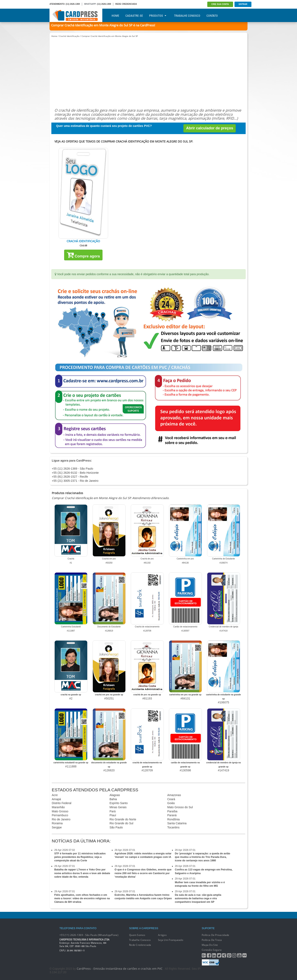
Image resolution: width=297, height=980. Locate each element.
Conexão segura (212, 950)
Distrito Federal (62, 803)
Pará (113, 811)
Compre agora (83, 255)
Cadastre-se (134, 16)
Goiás (171, 803)
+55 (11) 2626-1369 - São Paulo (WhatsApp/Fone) (89, 935)
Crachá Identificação (69, 36)
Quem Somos (137, 935)
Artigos (162, 935)
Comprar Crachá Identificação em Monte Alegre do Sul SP (110, 36)
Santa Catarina (177, 823)
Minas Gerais (118, 807)
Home (115, 16)
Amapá (56, 799)
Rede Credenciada (140, 945)
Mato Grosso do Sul (180, 807)
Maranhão (58, 807)
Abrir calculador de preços (210, 128)
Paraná (172, 815)
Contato (212, 16)
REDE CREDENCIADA (126, 4)
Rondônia (173, 819)
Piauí (113, 815)
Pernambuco (60, 815)
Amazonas (174, 795)
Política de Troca (212, 940)
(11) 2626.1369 (104, 4)
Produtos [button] (158, 16)
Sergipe (57, 827)
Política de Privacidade (215, 935)
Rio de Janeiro (61, 819)
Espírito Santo (119, 803)
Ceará (171, 799)
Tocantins (173, 827)
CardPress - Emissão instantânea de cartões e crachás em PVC (120, 969)
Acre (55, 795)
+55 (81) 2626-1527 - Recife (70, 477)
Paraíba (172, 811)
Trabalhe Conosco (187, 16)
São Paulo (116, 827)
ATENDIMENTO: (57, 4)
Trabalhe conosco (140, 940)
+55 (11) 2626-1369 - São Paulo (72, 469)
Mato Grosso (60, 811)
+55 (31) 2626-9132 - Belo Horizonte (75, 473)
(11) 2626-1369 (73, 4)
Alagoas (115, 795)
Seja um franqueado (171, 940)
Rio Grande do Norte (123, 819)
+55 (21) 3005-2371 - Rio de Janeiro (75, 481)
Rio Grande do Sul (121, 823)
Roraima (57, 823)
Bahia (113, 799)
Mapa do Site (210, 945)
